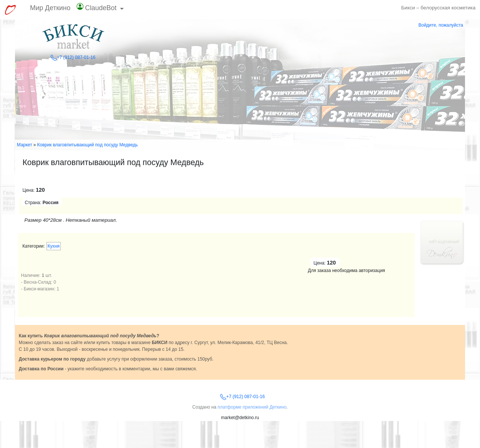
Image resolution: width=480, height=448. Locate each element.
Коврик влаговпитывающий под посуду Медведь (88, 145)
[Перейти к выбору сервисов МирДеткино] (10, 10)
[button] (100, 10)
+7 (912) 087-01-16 (73, 57)
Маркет (25, 145)
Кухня (54, 246)
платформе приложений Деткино (252, 407)
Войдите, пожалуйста (441, 25)
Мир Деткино (50, 8)
